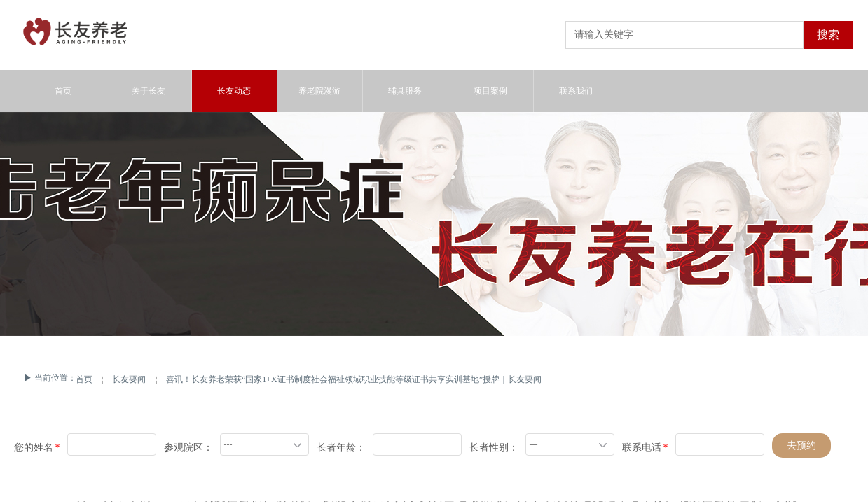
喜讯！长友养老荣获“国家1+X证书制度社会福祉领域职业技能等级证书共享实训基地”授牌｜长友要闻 (354, 379)
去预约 (801, 446)
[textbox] (684, 35)
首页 (84, 379)
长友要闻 (129, 379)
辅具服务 (405, 91)
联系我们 (576, 91)
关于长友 (149, 91)
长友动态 (234, 91)
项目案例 (490, 91)
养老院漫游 (319, 91)
